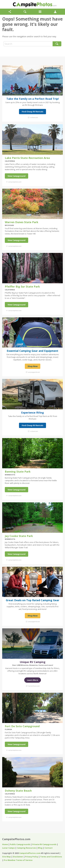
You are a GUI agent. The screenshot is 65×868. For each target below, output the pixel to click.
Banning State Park (18, 472)
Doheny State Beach (18, 791)
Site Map (6, 857)
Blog (40, 848)
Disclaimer (18, 857)
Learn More (33, 680)
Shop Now (33, 366)
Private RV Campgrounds (44, 844)
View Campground (17, 176)
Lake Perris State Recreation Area (27, 158)
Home (5, 844)
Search (57, 44)
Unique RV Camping (33, 662)
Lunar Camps (8, 848)
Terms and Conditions (51, 857)
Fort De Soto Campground (22, 726)
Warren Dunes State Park (22, 222)
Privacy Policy (32, 857)
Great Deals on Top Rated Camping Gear (33, 600)
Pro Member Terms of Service (18, 860)
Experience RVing (32, 413)
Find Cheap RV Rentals (32, 112)
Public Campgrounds (20, 844)
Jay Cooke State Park (19, 536)
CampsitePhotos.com (16, 839)
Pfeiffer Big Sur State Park (22, 287)
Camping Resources (26, 848)
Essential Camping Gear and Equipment (32, 351)
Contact (49, 848)
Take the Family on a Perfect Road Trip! (33, 99)
